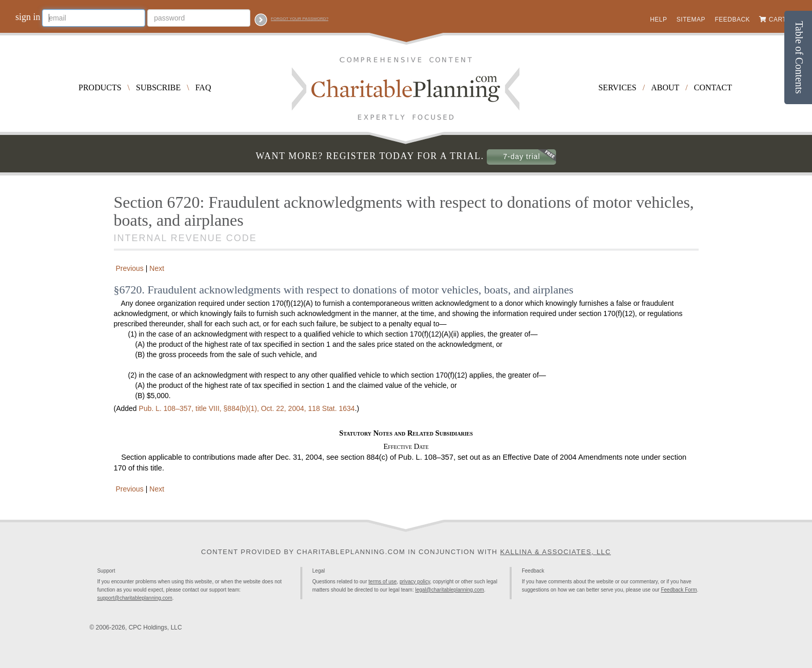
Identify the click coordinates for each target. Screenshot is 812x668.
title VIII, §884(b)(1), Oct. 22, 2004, (247, 408)
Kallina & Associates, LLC (556, 552)
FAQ (203, 87)
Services (617, 87)
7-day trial (522, 156)
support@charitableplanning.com (134, 598)
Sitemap (691, 19)
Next (158, 268)
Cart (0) (783, 19)
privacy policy (415, 582)
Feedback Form (679, 590)
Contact (713, 87)
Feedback (732, 19)
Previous (129, 268)
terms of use (382, 582)
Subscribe (158, 87)
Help (658, 19)
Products (100, 87)
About (665, 87)
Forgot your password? (300, 19)
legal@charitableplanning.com (449, 590)
